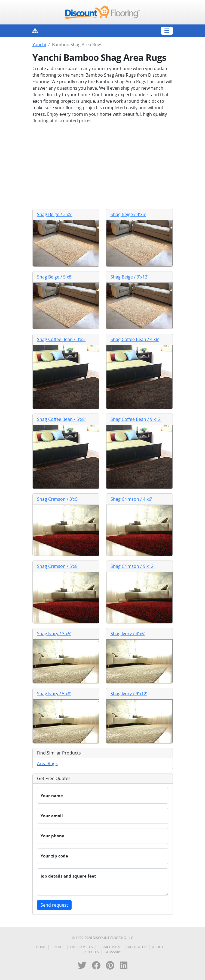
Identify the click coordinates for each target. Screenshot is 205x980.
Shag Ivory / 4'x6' (128, 634)
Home (41, 947)
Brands (58, 947)
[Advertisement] (103, 166)
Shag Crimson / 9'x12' (133, 566)
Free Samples (82, 947)
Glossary (113, 952)
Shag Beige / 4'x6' (128, 214)
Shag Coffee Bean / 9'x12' (136, 419)
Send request (54, 905)
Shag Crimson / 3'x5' (58, 499)
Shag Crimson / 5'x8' (58, 566)
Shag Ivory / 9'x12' (129, 694)
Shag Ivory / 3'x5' (54, 634)
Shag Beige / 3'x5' (55, 214)
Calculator (136, 947)
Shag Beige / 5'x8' (55, 277)
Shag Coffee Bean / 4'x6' (135, 339)
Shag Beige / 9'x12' (129, 277)
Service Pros (109, 947)
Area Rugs (47, 763)
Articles (92, 952)
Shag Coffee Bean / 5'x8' (61, 419)
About (158, 947)
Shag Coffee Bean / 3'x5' (61, 339)
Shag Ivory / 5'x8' (54, 694)
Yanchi (39, 45)
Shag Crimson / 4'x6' (131, 499)
